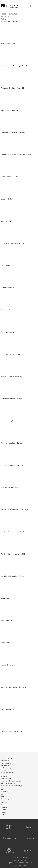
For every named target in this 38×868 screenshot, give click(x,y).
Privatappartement (11, 298)
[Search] (31, 6)
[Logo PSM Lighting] (10, 6)
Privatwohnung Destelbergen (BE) (13, 386)
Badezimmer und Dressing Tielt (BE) (14, 76)
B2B (2, 789)
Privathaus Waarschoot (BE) (11, 364)
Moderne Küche (11, 209)
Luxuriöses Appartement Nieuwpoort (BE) (16, 164)
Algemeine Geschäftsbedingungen (20, 863)
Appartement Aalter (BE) (11, 31)
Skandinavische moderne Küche (12, 586)
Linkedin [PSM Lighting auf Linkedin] (3, 810)
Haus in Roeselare (11, 675)
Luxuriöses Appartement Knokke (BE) (14, 142)
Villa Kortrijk (11, 608)
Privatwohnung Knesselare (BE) (12, 408)
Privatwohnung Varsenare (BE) (12, 475)
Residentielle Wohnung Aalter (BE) (13, 564)
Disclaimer (12, 858)
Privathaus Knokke (11, 342)
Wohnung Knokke (11, 630)
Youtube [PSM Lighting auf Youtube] (3, 814)
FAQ (2, 794)
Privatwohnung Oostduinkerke (12, 453)
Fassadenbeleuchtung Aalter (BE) (13, 98)
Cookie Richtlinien (24, 858)
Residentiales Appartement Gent (12, 542)
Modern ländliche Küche (11, 187)
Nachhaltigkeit (5, 792)
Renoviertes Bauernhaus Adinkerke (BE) (15, 519)
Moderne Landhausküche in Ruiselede (14, 697)
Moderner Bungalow (11, 275)
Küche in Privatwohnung (11, 120)
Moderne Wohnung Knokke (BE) (12, 253)
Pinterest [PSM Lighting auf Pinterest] (3, 812)
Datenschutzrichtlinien (20, 860)
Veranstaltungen (5, 799)
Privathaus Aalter (11, 320)
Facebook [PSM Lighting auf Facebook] (4, 805)
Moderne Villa (11, 231)
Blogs (2, 796)
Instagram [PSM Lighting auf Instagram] (4, 807)
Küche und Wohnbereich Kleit (11, 741)
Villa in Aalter (11, 653)
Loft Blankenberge (11, 719)
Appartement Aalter (11, 53)
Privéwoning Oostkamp (11, 497)
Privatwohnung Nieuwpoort (11, 431)
